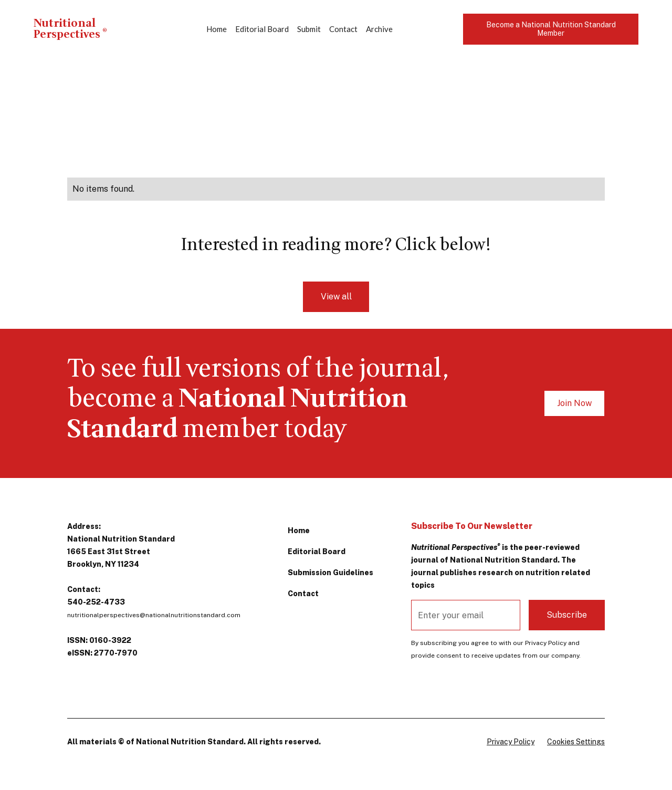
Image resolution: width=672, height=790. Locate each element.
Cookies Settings (576, 742)
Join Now (574, 403)
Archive (379, 29)
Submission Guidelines (330, 573)
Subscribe (567, 615)
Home (217, 29)
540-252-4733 (96, 602)
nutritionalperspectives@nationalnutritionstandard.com (154, 615)
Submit (309, 29)
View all (336, 297)
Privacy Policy (511, 742)
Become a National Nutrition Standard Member (551, 29)
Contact (343, 29)
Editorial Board (262, 29)
